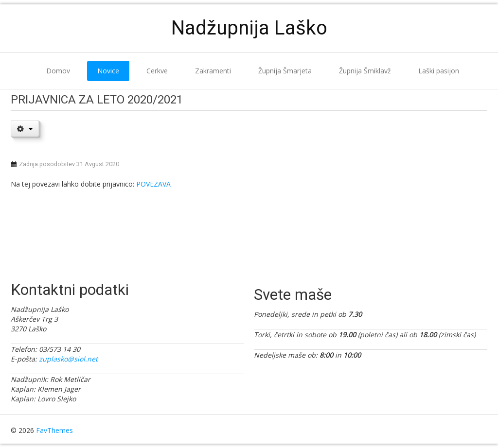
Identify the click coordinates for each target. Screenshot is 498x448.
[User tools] (25, 128)
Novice (108, 71)
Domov (58, 71)
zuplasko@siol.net (68, 359)
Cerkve (157, 71)
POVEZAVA (153, 184)
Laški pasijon (439, 71)
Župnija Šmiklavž (365, 71)
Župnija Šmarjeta (285, 71)
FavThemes (54, 430)
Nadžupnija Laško (249, 28)
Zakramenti (213, 71)
